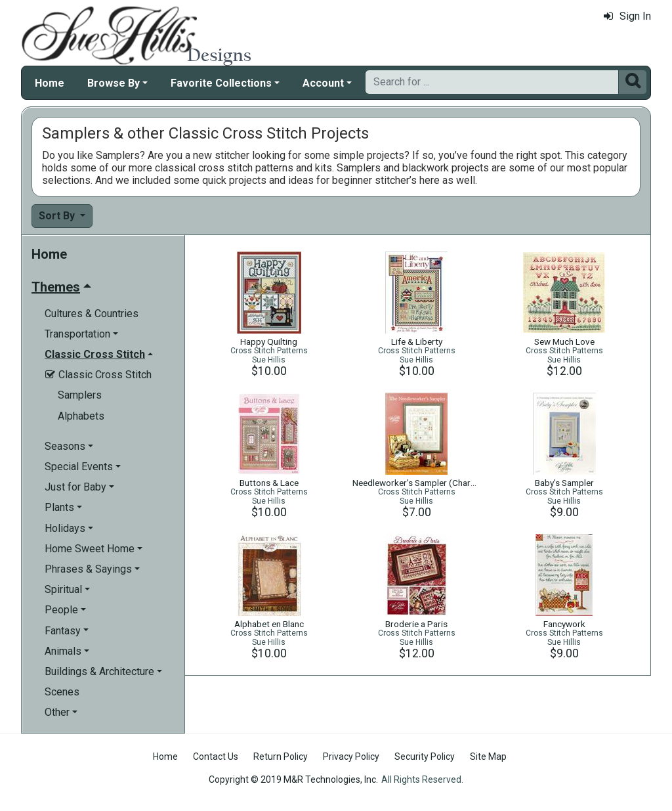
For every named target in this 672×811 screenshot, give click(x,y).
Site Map (488, 756)
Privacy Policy (351, 756)
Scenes (62, 692)
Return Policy (281, 756)
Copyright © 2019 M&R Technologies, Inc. (293, 779)
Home (50, 83)
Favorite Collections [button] (221, 83)
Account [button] (323, 83)
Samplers (80, 395)
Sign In (627, 16)
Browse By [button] (114, 83)
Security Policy (425, 756)
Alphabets (81, 416)
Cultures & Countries (92, 314)
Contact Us (216, 756)
